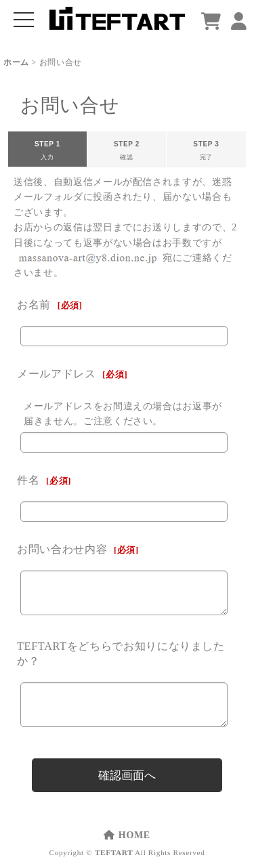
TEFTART (114, 852)
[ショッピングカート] (211, 22)
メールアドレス (57, 374)
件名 (28, 480)
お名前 (34, 305)
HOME (127, 835)
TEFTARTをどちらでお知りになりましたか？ (121, 654)
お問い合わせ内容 (62, 549)
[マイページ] (239, 22)
